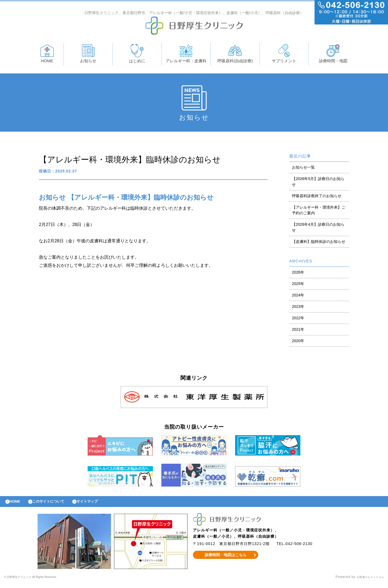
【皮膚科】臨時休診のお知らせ (319, 243)
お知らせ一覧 (303, 169)
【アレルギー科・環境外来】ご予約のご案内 (319, 211)
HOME (47, 55)
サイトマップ (100, 504)
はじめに (137, 55)
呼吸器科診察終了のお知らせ (317, 197)
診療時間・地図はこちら (226, 559)
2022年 (298, 319)
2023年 (298, 308)
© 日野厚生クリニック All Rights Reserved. (40, 581)
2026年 (298, 274)
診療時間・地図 (333, 55)
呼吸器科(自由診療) (235, 55)
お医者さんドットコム (366, 581)
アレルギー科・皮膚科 (186, 55)
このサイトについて (55, 504)
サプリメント (284, 55)
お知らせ (88, 55)
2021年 (298, 331)
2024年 (298, 296)
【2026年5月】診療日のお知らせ (318, 183)
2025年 (298, 285)
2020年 (298, 342)
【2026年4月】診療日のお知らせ (318, 229)
